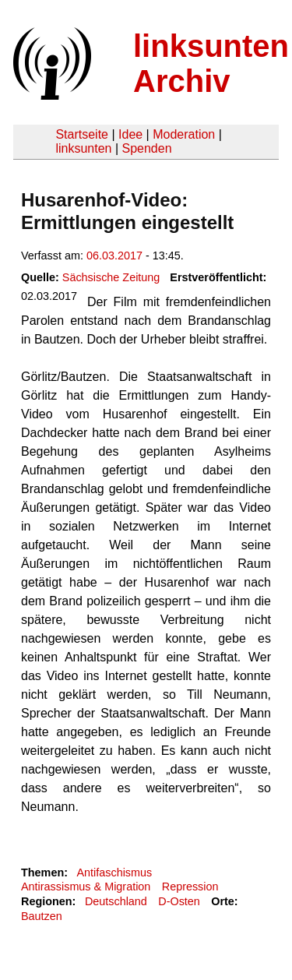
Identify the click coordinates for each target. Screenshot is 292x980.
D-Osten (179, 901)
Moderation (184, 134)
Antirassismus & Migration (86, 887)
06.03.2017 (114, 256)
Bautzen (42, 916)
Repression (190, 887)
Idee (130, 134)
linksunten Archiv (211, 63)
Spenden (146, 148)
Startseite (82, 134)
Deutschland (116, 901)
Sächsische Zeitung (111, 277)
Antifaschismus (114, 872)
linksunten (83, 148)
